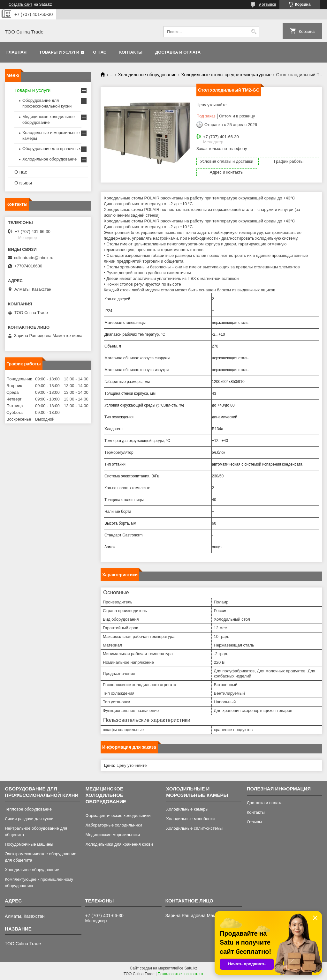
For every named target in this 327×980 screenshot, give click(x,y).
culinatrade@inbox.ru (34, 258)
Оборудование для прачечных (51, 149)
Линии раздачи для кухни (29, 819)
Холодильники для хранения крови (119, 844)
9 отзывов (267, 4)
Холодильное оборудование (147, 75)
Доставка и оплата (178, 52)
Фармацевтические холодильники (118, 815)
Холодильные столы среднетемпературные (226, 75)
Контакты (131, 52)
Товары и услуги (59, 52)
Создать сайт (20, 4)
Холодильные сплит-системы (194, 828)
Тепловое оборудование (28, 809)
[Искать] (254, 32)
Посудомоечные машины (29, 844)
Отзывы (23, 183)
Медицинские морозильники (113, 835)
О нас (100, 52)
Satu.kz (191, 968)
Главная (16, 52)
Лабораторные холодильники (114, 825)
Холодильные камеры (187, 809)
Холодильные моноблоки (190, 819)
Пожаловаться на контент (181, 974)
